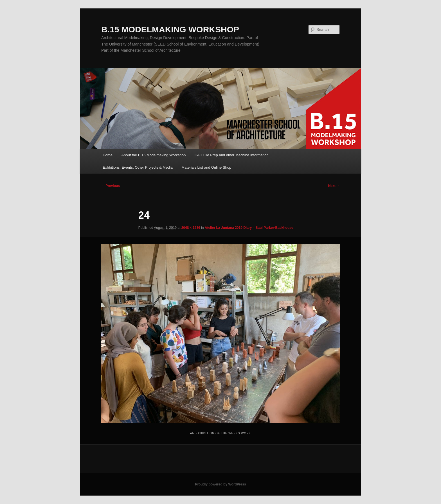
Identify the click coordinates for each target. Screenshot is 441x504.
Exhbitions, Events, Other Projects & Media (138, 167)
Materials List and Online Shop (206, 167)
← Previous (111, 186)
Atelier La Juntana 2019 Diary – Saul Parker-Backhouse (249, 228)
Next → (334, 186)
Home (108, 155)
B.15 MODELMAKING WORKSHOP (170, 29)
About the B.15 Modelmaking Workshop (153, 155)
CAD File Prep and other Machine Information (232, 155)
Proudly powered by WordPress (220, 484)
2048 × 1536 (191, 228)
